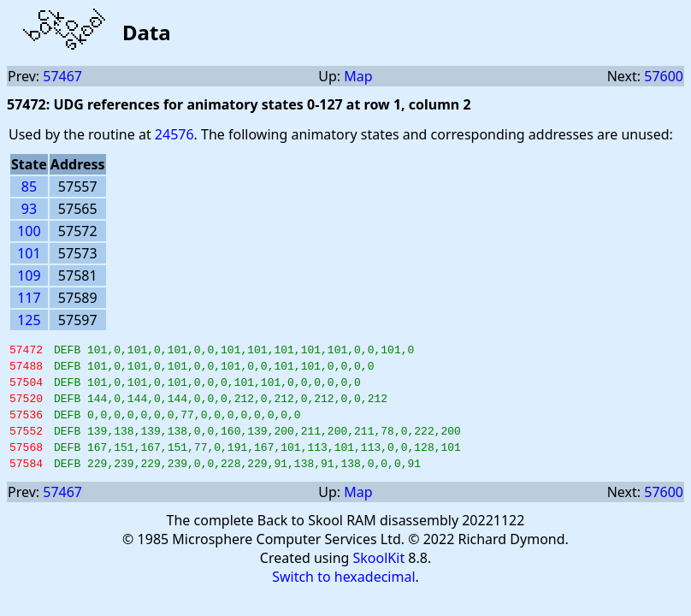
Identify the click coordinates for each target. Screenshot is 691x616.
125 (29, 320)
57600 (664, 76)
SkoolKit (379, 578)
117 (29, 298)
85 (29, 187)
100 (29, 231)
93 (29, 209)
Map (358, 76)
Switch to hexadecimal (343, 597)
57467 (62, 76)
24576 (174, 134)
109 (29, 275)
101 (29, 253)
